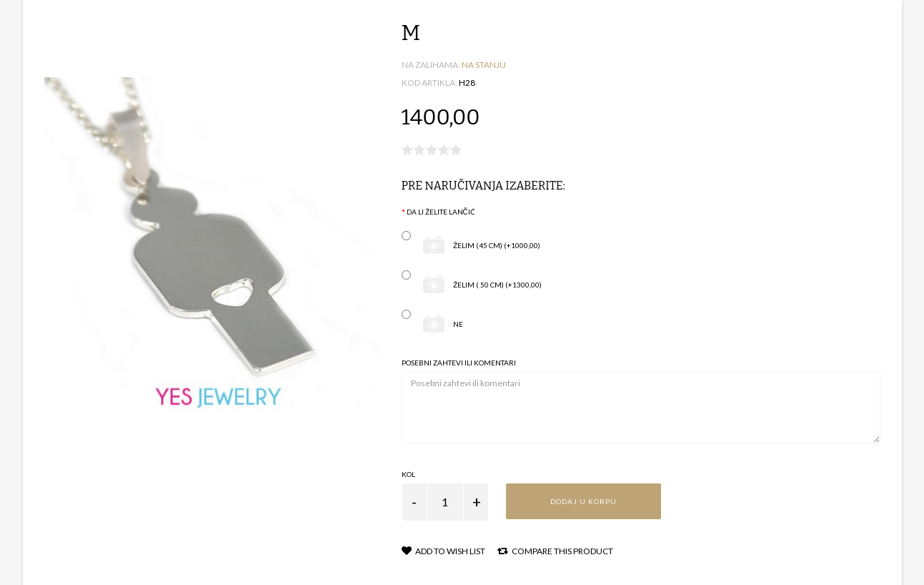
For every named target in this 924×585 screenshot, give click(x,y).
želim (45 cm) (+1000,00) (471, 246)
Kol (408, 474)
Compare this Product (555, 551)
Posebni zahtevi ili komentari (459, 363)
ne (432, 325)
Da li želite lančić (441, 212)
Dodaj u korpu (583, 501)
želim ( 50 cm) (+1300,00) (472, 285)
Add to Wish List (443, 551)
